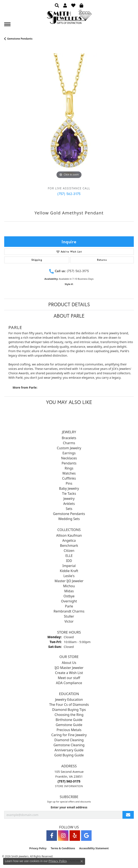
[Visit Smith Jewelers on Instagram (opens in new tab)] (63, 836)
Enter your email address (69, 807)
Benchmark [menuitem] (69, 546)
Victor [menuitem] (69, 621)
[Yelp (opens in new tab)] (75, 836)
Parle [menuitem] (69, 606)
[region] (69, 118)
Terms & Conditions (63, 848)
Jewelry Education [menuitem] (69, 699)
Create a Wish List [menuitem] (69, 673)
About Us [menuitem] (69, 663)
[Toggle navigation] (7, 24)
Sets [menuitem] (69, 509)
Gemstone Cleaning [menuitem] (69, 745)
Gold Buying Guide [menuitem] (69, 755)
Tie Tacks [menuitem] (69, 494)
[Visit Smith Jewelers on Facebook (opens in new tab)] (52, 836)
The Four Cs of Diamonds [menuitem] (69, 705)
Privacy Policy (38, 848)
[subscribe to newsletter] (128, 815)
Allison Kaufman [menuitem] (69, 535)
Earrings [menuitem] (69, 453)
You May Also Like (69, 402)
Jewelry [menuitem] (69, 499)
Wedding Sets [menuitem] (69, 519)
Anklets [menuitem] (69, 504)
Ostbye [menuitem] (69, 596)
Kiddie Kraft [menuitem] (69, 571)
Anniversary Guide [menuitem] (69, 750)
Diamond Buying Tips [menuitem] (69, 710)
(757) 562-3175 (69, 194)
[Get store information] (69, 786)
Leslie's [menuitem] (69, 576)
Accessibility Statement (94, 848)
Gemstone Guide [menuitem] (69, 725)
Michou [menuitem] (69, 586)
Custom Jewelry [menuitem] (69, 448)
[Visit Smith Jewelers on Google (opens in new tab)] (86, 836)
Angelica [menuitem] (69, 540)
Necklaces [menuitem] (69, 458)
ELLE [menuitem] (69, 556)
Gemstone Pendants (20, 39)
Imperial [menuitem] (69, 566)
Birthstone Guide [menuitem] (69, 720)
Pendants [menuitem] (69, 463)
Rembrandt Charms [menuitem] (69, 611)
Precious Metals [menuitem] (69, 730)
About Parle (69, 316)
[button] (57, 5)
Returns (102, 260)
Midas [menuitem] (69, 591)
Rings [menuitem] (69, 468)
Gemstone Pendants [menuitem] (69, 514)
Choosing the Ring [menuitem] (69, 715)
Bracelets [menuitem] (69, 438)
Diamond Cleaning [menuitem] (69, 740)
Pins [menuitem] (69, 483)
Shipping (37, 260)
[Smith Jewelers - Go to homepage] (69, 18)
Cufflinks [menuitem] (69, 478)
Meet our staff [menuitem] (69, 678)
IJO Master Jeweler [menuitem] (69, 668)
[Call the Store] (69, 781)
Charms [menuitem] (69, 443)
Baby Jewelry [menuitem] (69, 488)
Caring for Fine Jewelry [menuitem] (69, 735)
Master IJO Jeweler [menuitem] (69, 581)
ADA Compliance (69, 683)
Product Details (69, 304)
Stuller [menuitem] (69, 616)
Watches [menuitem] (69, 473)
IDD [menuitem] (69, 561)
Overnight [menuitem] (69, 601)
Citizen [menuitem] (69, 551)
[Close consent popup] (82, 861)
